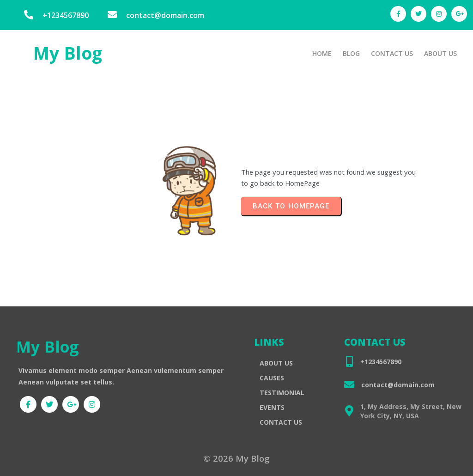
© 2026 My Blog (236, 460)
